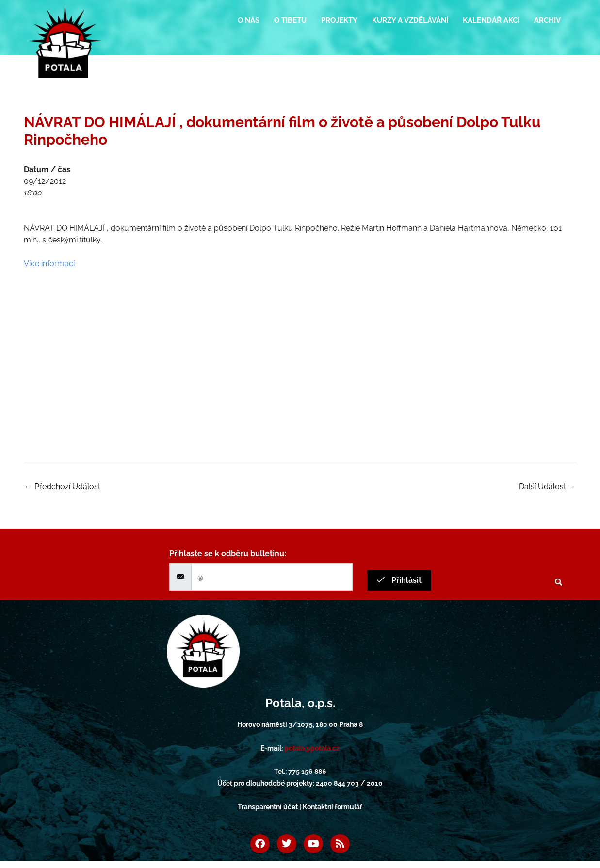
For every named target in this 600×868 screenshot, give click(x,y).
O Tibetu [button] (290, 20)
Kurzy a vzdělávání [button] (410, 20)
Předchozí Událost (63, 487)
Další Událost (547, 487)
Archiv (547, 20)
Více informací (49, 264)
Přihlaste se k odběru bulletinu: (228, 554)
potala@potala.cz (312, 748)
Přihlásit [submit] (399, 580)
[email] (272, 577)
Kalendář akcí (491, 20)
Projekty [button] (339, 20)
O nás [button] (249, 20)
